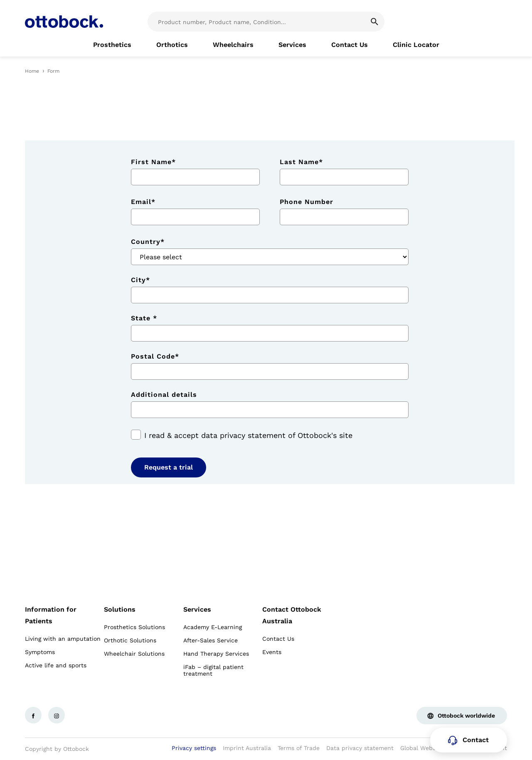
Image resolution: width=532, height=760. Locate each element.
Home (32, 71)
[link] (112, 45)
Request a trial (169, 467)
